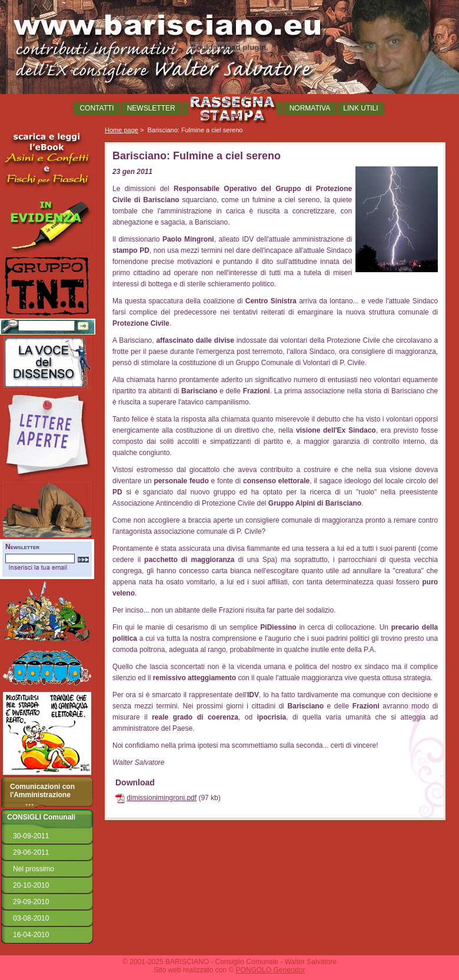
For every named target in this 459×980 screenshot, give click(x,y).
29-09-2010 (31, 902)
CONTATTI (97, 108)
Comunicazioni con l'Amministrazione (42, 791)
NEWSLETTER (151, 108)
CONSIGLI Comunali (41, 817)
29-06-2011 (31, 852)
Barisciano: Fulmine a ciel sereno (195, 130)
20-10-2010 (31, 885)
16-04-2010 (31, 935)
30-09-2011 (31, 836)
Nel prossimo (34, 869)
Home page (122, 130)
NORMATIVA (310, 108)
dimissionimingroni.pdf (162, 798)
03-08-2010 (31, 918)
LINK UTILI (360, 108)
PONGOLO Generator (270, 970)
